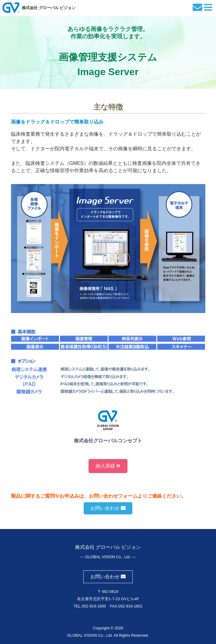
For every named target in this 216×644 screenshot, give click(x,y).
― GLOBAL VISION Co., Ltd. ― (108, 557)
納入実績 (108, 466)
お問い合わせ (108, 508)
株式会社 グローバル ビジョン (49, 8)
